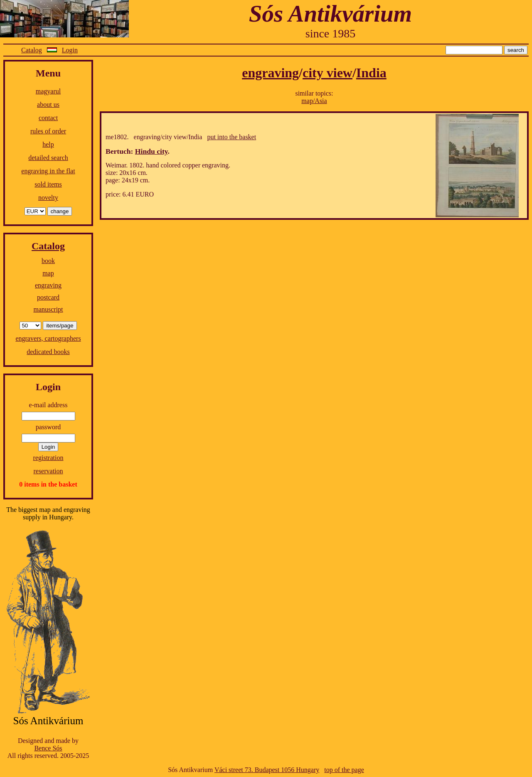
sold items (48, 184)
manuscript (48, 309)
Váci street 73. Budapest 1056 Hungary (267, 770)
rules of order (48, 131)
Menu (48, 73)
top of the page (344, 770)
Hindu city (151, 151)
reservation (48, 471)
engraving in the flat (48, 171)
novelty (48, 198)
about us (48, 105)
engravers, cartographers (48, 338)
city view (328, 73)
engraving (48, 285)
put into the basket (232, 137)
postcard (48, 297)
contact (48, 118)
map (48, 273)
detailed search (48, 158)
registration (48, 458)
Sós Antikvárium (330, 14)
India (371, 73)
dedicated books (48, 352)
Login (70, 50)
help (48, 144)
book (48, 261)
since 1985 (331, 33)
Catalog (32, 50)
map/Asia (314, 101)
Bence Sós (48, 748)
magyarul (48, 91)
